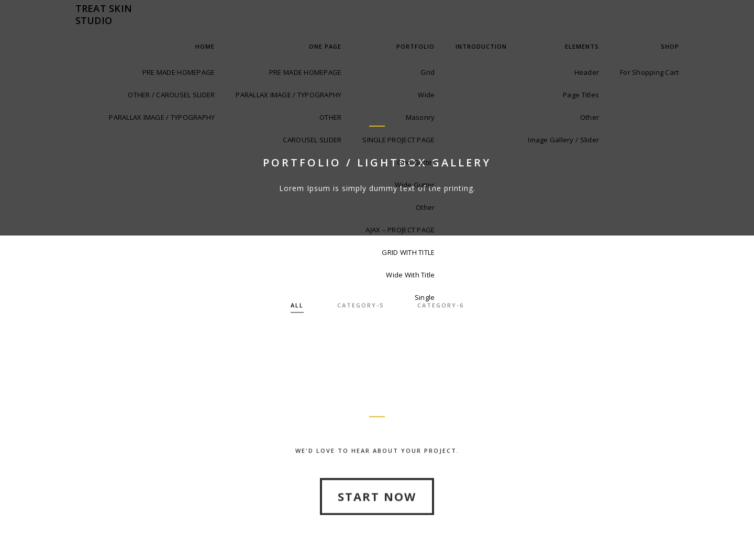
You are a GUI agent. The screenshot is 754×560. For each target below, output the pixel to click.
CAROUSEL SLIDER (312, 140)
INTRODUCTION (481, 46)
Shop (670, 46)
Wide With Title (410, 275)
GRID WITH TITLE (408, 252)
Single (425, 297)
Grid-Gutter (416, 162)
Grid (428, 72)
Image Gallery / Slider (563, 140)
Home (205, 46)
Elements (582, 46)
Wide (426, 95)
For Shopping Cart (649, 72)
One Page (325, 46)
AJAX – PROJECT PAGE (400, 230)
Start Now (377, 523)
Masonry (420, 117)
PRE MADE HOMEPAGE (179, 72)
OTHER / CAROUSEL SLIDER (171, 95)
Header (587, 72)
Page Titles (581, 95)
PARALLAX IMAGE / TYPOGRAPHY (162, 117)
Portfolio (415, 46)
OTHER (330, 117)
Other (425, 207)
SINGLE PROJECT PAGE (398, 140)
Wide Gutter (415, 185)
